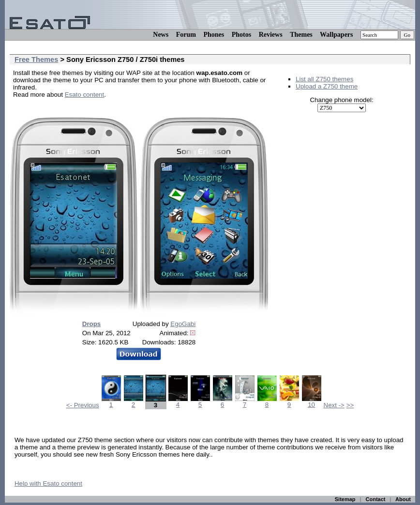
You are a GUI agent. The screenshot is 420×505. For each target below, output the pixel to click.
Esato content (85, 95)
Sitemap (345, 499)
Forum (186, 35)
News (161, 35)
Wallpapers (336, 35)
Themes (301, 35)
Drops (92, 324)
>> (350, 405)
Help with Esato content (48, 483)
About (403, 499)
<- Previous (83, 405)
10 (312, 402)
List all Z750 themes (324, 79)
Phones (214, 35)
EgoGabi (183, 324)
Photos (241, 35)
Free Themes (36, 59)
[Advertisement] (126, 109)
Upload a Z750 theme (327, 86)
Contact (376, 499)
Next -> (334, 405)
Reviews (271, 35)
